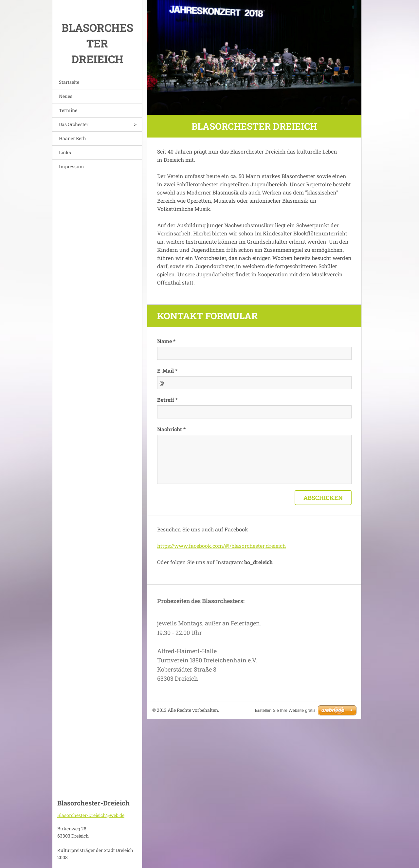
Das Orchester (74, 124)
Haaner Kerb (72, 138)
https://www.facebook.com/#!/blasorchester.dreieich (221, 546)
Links (65, 152)
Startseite (69, 82)
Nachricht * (171, 429)
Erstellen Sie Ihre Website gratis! (286, 710)
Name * (166, 341)
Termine (68, 110)
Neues (66, 96)
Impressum (72, 166)
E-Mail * (167, 370)
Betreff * (167, 400)
